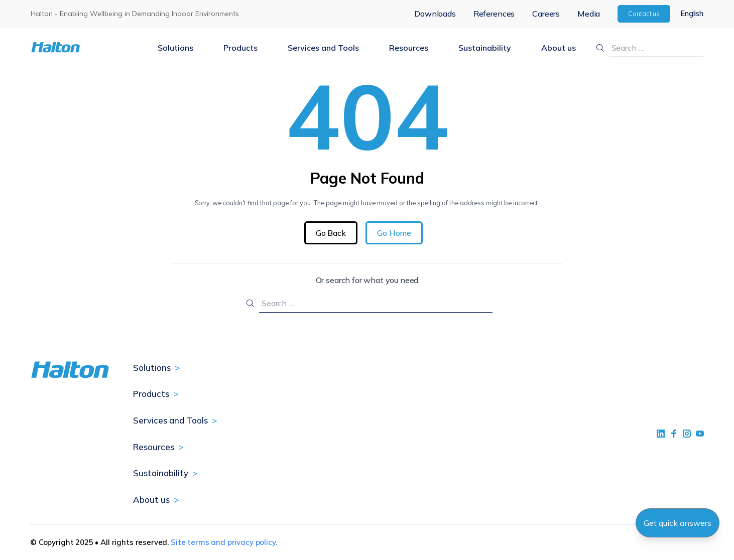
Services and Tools (323, 48)
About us (559, 48)
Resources (409, 48)
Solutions (175, 48)
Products (240, 48)
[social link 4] (700, 434)
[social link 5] (687, 434)
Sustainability (485, 48)
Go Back (331, 233)
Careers (546, 14)
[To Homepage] (87, 47)
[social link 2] (674, 434)
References (494, 14)
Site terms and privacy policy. (224, 542)
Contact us (644, 14)
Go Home (394, 233)
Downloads (435, 14)
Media (589, 14)
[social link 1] (661, 434)
